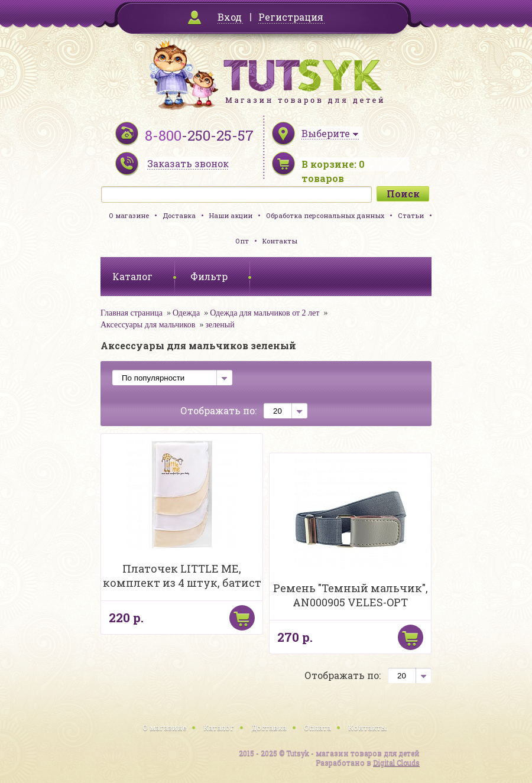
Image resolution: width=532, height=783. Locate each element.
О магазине (129, 215)
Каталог (219, 727)
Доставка (179, 215)
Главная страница (132, 313)
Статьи (411, 215)
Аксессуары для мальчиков (148, 325)
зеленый (220, 325)
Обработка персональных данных (325, 215)
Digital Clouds (396, 762)
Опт (242, 241)
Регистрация (291, 17)
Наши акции (231, 215)
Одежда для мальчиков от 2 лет (265, 313)
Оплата (317, 727)
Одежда (186, 313)
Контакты (280, 241)
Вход (230, 17)
